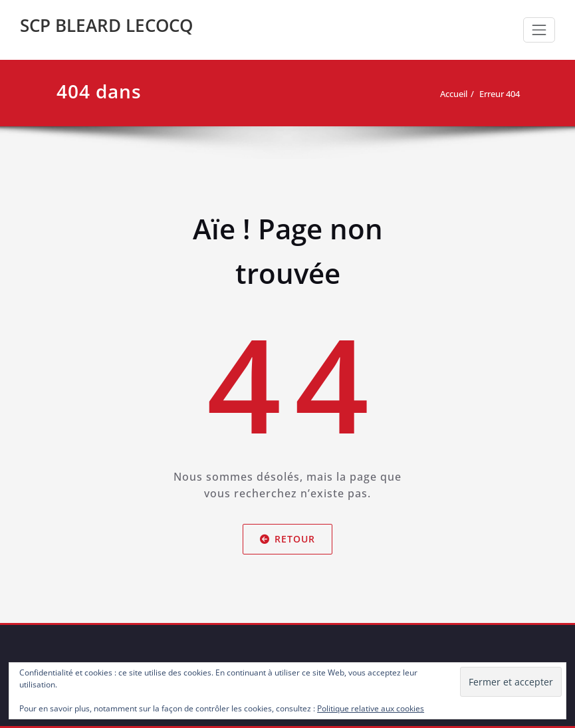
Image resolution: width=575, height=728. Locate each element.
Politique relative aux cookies (371, 708)
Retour (287, 539)
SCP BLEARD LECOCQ (106, 25)
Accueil (454, 94)
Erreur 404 (500, 94)
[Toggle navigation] (539, 30)
